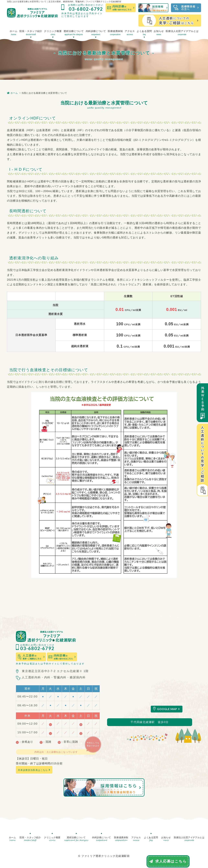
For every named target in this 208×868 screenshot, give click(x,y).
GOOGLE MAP (168, 709)
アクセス (130, 33)
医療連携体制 (115, 33)
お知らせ (159, 33)
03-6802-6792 (86, 9)
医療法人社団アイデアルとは (182, 33)
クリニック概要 (53, 33)
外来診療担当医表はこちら (34, 770)
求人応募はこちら (168, 861)
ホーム (14, 33)
